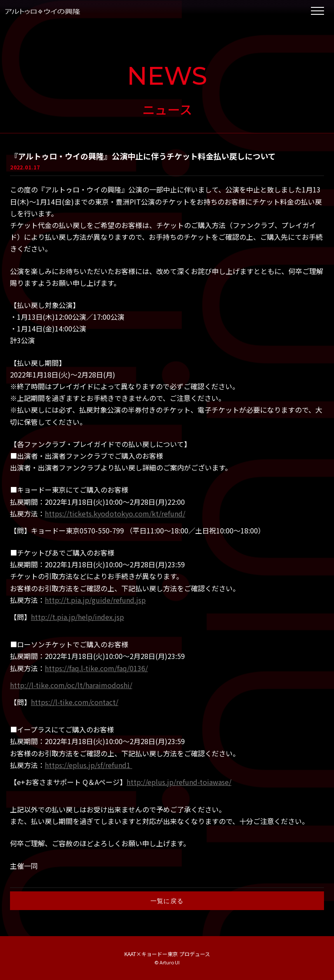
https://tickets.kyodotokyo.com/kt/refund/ (115, 513)
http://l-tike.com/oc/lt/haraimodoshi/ (71, 685)
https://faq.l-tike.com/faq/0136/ (96, 668)
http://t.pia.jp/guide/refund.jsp (95, 600)
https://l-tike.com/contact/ (75, 702)
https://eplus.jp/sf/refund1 (89, 765)
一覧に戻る (167, 901)
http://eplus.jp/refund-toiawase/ (179, 782)
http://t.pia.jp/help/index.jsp (77, 617)
